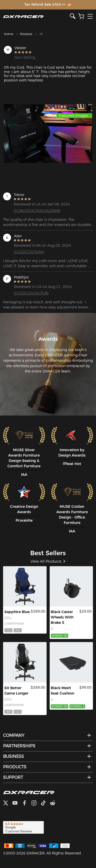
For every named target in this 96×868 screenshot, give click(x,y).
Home (9, 34)
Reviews (26, 34)
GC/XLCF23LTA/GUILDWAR (34, 211)
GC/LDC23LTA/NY (29, 252)
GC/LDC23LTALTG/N (31, 293)
